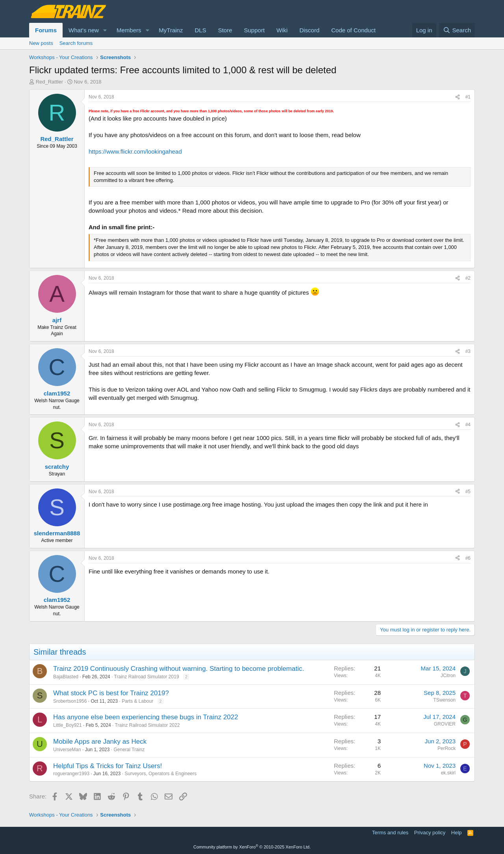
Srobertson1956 (70, 701)
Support (255, 30)
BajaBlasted (66, 677)
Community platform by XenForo (252, 847)
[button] (105, 30)
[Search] (457, 30)
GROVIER (445, 724)
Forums (46, 30)
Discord (309, 30)
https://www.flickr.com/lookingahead (135, 151)
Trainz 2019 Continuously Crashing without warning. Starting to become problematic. (179, 669)
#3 (468, 351)
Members (129, 30)
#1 (468, 97)
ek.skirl (448, 773)
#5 (468, 492)
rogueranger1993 (71, 774)
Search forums (76, 43)
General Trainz (129, 750)
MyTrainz (171, 30)
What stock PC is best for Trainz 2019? (111, 693)
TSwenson (444, 700)
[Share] (458, 97)
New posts (41, 43)
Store (225, 30)
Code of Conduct (353, 30)
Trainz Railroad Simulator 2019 (147, 677)
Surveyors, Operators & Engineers (161, 774)
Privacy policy (430, 833)
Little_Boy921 (68, 725)
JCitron (448, 676)
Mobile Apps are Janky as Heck (100, 742)
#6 (468, 558)
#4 (468, 425)
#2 (468, 278)
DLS (200, 30)
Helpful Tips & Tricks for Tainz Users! (108, 766)
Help (457, 833)
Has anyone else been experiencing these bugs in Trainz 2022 (146, 717)
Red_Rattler (49, 82)
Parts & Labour (137, 701)
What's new (84, 30)
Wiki (282, 30)
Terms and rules (390, 833)
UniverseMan (67, 750)
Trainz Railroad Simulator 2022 (147, 725)
